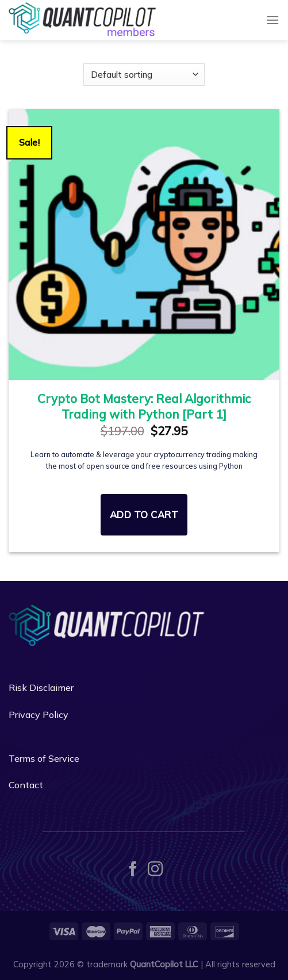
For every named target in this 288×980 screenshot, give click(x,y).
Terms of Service (44, 758)
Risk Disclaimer (41, 687)
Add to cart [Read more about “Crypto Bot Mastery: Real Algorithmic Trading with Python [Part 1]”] (144, 514)
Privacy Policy (39, 715)
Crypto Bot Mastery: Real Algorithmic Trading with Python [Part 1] (144, 406)
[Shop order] (144, 75)
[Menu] (272, 20)
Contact (26, 785)
